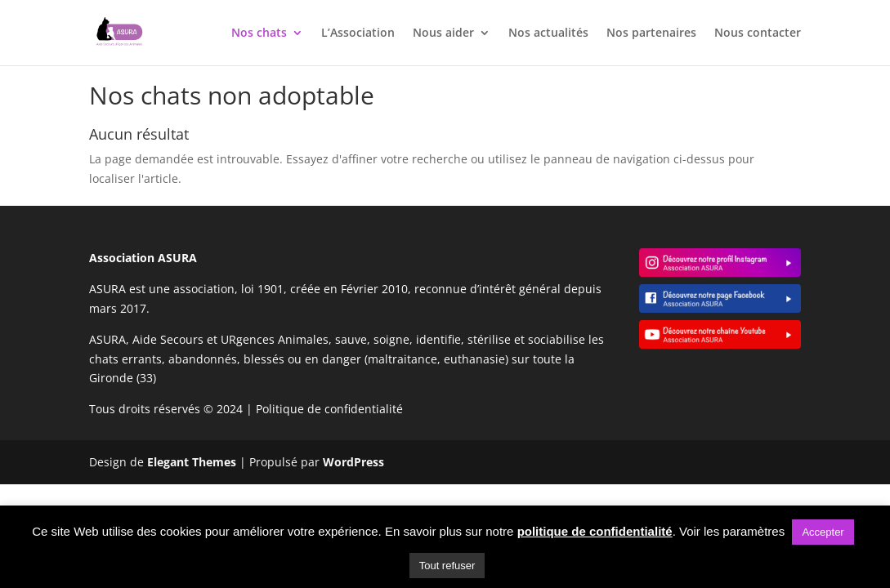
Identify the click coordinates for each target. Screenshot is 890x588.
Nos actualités (548, 33)
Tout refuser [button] (447, 566)
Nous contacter (758, 33)
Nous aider (443, 33)
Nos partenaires (651, 33)
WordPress (353, 462)
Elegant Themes (192, 462)
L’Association (358, 33)
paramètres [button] (754, 531)
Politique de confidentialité (329, 409)
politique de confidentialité (595, 531)
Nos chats (259, 33)
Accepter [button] (823, 532)
